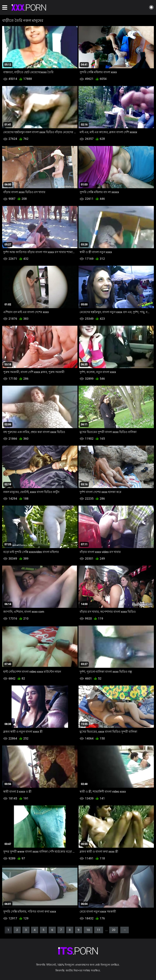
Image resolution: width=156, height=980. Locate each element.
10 (88, 930)
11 (99, 930)
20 (114, 930)
